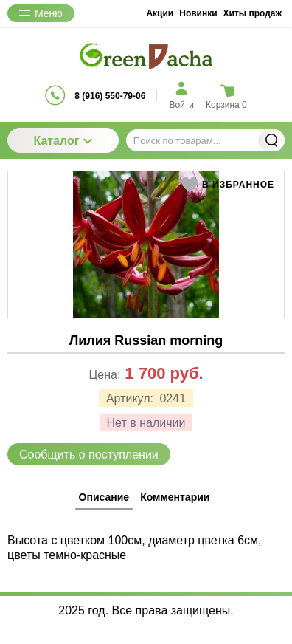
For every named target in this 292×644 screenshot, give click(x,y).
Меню (41, 13)
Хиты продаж (253, 13)
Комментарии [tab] (175, 497)
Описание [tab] (104, 497)
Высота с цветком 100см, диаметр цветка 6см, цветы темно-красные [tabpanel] (135, 547)
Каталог (63, 141)
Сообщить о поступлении (89, 455)
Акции (160, 13)
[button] (227, 185)
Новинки (198, 13)
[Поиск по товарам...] (205, 140)
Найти (271, 140)
